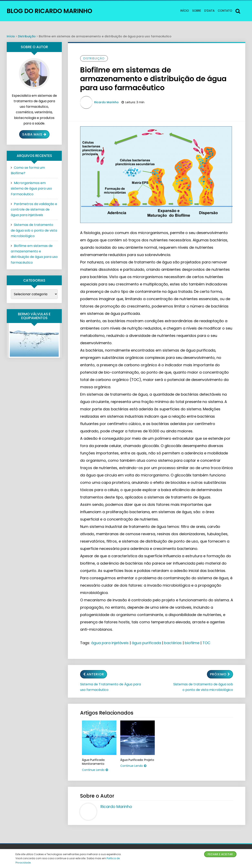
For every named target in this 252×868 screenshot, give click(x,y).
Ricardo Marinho (106, 102)
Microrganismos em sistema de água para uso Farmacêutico (31, 188)
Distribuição (27, 36)
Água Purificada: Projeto (137, 760)
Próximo (220, 674)
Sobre (197, 11)
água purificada (146, 643)
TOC (206, 643)
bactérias (173, 643)
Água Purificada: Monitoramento (93, 762)
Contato (225, 11)
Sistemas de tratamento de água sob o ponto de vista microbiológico (203, 687)
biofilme (192, 643)
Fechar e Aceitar (220, 854)
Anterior (94, 674)
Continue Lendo (95, 770)
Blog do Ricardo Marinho (49, 11)
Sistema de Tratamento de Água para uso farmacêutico (111, 687)
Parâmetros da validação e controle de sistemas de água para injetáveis (34, 209)
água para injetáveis (110, 643)
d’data (209, 11)
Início (185, 11)
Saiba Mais (34, 134)
